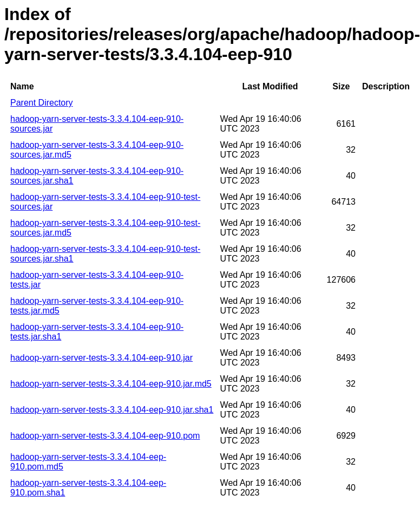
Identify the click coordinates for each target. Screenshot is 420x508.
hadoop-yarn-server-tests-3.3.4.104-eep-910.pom (105, 436)
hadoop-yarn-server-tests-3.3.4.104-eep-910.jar (101, 358)
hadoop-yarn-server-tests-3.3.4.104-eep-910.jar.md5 (111, 384)
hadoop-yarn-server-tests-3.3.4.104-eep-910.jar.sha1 (112, 410)
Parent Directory (42, 103)
